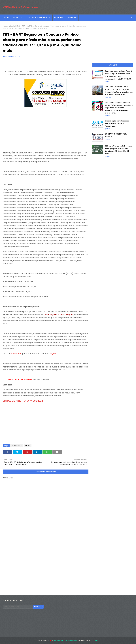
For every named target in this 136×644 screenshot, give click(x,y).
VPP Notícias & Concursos (20, 7)
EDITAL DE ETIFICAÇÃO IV (20, 380)
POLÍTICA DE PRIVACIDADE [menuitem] (39, 18)
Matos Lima (9, 56)
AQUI (53, 354)
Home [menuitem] (7, 18)
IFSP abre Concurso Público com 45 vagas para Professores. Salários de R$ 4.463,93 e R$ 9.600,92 (119, 150)
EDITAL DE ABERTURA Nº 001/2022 (23, 401)
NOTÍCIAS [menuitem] (59, 18)
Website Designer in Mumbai (66, 640)
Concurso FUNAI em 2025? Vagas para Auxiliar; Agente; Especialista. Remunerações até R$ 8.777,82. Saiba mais (119, 91)
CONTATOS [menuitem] (72, 18)
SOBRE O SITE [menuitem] (19, 18)
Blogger (95, 640)
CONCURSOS (17, 446)
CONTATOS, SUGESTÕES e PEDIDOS (116, 135)
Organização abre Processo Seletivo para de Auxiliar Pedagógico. (117, 123)
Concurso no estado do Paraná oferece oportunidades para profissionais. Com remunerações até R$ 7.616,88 (118, 75)
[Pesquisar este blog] (18, 607)
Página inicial (8, 26)
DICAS (18, 26)
